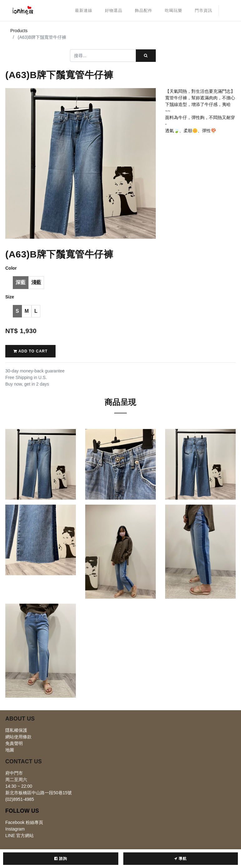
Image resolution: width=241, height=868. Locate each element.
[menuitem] (84, 11)
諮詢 (61, 859)
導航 (180, 859)
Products (19, 31)
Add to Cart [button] (30, 351)
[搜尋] (146, 56)
